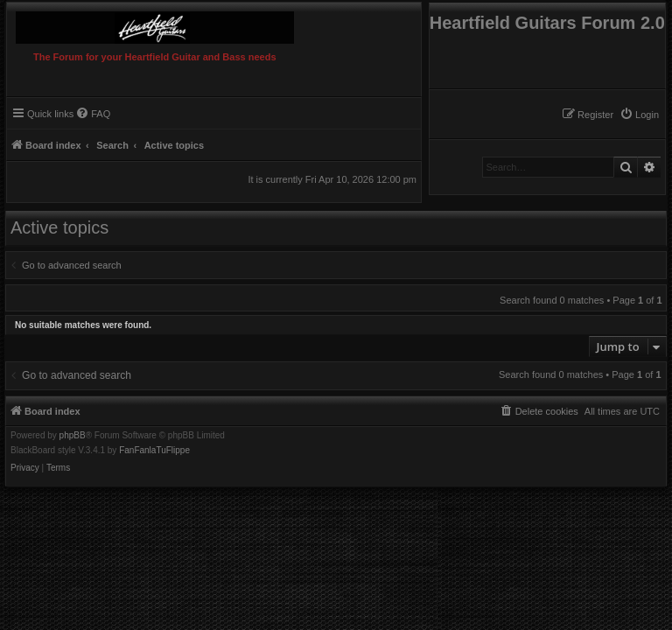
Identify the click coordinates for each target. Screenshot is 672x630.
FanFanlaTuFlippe (154, 451)
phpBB (73, 436)
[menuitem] (639, 115)
